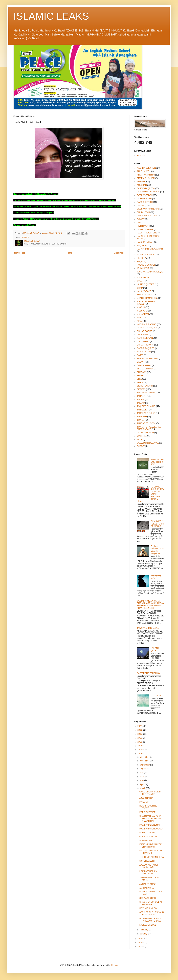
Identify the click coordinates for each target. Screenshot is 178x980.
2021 (140, 730)
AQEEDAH (142, 185)
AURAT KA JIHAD (147, 884)
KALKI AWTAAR (144, 291)
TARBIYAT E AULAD (146, 413)
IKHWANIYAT (143, 268)
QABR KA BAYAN (145, 338)
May (142, 780)
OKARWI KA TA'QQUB (147, 328)
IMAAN (140, 281)
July (142, 773)
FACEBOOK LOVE (148, 925)
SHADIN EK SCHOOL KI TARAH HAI (151, 903)
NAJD (139, 318)
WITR (139, 439)
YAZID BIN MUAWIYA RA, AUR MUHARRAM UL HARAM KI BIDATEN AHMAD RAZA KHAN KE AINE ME (151, 604)
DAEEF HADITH (144, 199)
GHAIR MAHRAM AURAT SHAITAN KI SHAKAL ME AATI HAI (151, 818)
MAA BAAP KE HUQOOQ (151, 829)
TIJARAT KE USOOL (146, 423)
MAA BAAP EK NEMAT (150, 825)
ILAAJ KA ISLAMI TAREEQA (150, 272)
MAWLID (141, 307)
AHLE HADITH (143, 171)
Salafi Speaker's (144, 365)
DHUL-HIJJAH (143, 212)
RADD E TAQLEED (146, 348)
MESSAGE (142, 311)
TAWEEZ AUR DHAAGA (148, 628)
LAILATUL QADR (155, 649)
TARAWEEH (142, 410)
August (143, 769)
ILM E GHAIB (143, 278)
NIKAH (140, 321)
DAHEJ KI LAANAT (148, 833)
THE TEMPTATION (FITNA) (152, 857)
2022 (140, 726)
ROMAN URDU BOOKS (148, 359)
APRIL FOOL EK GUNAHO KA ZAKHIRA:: (152, 913)
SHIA (139, 379)
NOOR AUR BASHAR (147, 324)
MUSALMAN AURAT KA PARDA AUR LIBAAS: (150, 920)
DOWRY (141, 219)
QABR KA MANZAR (148, 837)
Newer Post (19, 253)
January (144, 934)
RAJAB (140, 355)
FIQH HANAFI (143, 226)
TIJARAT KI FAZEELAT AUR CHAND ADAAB (150, 428)
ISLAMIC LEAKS (51, 16)
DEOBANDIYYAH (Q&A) (148, 209)
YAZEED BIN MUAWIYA (148, 443)
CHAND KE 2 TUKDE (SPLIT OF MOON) (157, 524)
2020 (140, 734)
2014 (140, 750)
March (143, 788)
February (144, 930)
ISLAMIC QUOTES (145, 284)
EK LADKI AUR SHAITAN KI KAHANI (151, 852)
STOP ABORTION (148, 898)
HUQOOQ (141, 262)
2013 (140, 754)
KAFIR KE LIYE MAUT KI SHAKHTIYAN (151, 846)
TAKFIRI (141, 400)
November (145, 761)
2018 (140, 738)
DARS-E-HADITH (145, 202)
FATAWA (141, 156)
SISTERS (25, 237)
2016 (140, 742)
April (142, 784)
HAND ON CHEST (145, 242)
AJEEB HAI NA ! (147, 798)
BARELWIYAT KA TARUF (148, 192)
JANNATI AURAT (147, 888)
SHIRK (140, 382)
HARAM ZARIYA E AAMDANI (150, 249)
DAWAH (141, 205)
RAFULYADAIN (144, 352)
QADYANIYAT (143, 341)
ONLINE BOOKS (144, 331)
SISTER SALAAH (145, 386)
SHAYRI (141, 376)
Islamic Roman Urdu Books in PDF (157, 462)
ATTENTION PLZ (147, 841)
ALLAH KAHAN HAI (146, 175)
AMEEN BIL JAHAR (146, 178)
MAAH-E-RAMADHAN (147, 298)
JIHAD (140, 288)
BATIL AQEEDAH (145, 195)
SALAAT (141, 362)
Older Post (119, 253)
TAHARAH (142, 396)
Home (69, 253)
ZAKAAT (141, 446)
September (145, 765)
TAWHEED (142, 417)
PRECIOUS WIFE (147, 812)
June (142, 777)
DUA (139, 223)
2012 (140, 939)
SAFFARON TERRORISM (149, 673)
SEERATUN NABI (145, 369)
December (145, 757)
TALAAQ (141, 403)
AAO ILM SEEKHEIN (146, 168)
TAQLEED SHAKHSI (146, 406)
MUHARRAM (143, 314)
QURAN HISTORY (145, 345)
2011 (140, 942)
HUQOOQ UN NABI (146, 265)
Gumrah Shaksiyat (145, 229)
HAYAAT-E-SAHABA (146, 255)
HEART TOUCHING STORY (148, 807)
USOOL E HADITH (145, 433)
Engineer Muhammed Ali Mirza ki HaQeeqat (157, 550)
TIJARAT (141, 420)
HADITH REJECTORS (147, 233)
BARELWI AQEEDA (146, 188)
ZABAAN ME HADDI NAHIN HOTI (149, 866)
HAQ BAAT (142, 246)
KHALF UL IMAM (145, 295)
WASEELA (142, 436)
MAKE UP (144, 802)
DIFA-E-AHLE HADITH (147, 216)
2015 (140, 746)
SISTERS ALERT (147, 861)
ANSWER (141, 182)
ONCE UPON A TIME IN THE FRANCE (150, 793)
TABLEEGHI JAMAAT (147, 393)
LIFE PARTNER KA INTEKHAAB (148, 872)
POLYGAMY (142, 335)
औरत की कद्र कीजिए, (156, 577)
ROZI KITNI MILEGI (148, 908)
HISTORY (141, 258)
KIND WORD (157, 696)
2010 (140, 947)
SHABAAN (142, 372)
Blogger (115, 965)
